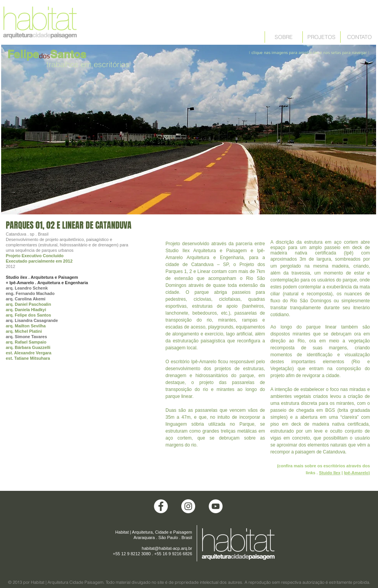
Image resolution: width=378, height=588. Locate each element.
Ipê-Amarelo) (357, 473)
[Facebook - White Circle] (161, 506)
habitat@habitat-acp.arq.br (167, 548)
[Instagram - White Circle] (188, 506)
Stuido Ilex (330, 473)
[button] (189, 130)
